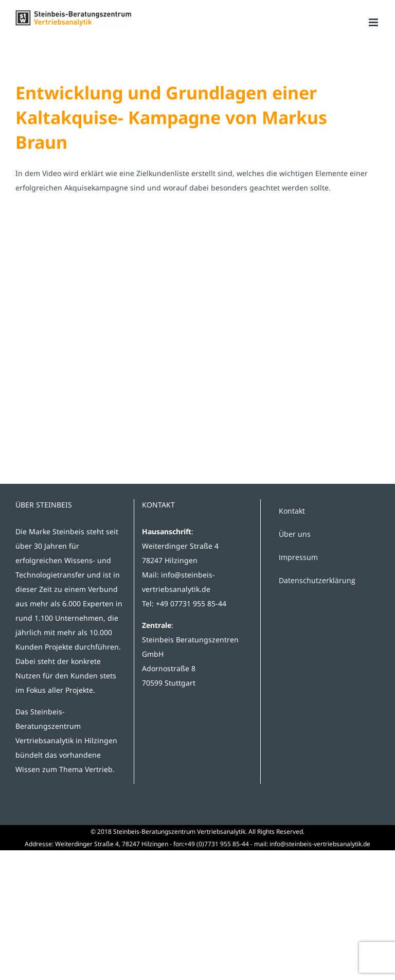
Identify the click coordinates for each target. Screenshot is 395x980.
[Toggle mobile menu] (374, 22)
